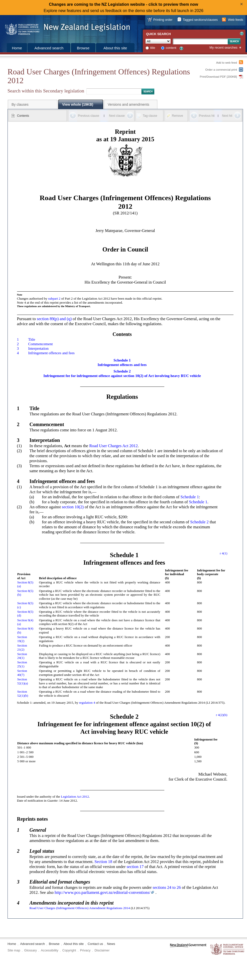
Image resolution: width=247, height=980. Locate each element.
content (171, 48)
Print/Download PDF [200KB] (219, 77)
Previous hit (207, 116)
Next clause (117, 116)
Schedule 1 (122, 360)
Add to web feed (227, 63)
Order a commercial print (221, 70)
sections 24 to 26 (167, 887)
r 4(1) (224, 553)
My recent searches (223, 48)
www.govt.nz (188, 949)
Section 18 (103, 862)
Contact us (95, 944)
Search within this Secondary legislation (46, 91)
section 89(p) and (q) (54, 319)
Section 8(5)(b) (25, 593)
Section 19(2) (22, 639)
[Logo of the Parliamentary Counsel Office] (65, 28)
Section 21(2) (22, 647)
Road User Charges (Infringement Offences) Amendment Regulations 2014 (80, 908)
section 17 (135, 867)
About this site (115, 48)
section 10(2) (73, 507)
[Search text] (200, 41)
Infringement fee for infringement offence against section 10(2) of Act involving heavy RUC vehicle (122, 376)
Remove (177, 116)
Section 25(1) (22, 664)
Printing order (163, 20)
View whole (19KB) (78, 104)
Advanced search (49, 48)
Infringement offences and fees (51, 353)
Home (17, 48)
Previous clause (89, 116)
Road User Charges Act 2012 (113, 446)
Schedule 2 (122, 371)
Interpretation (38, 348)
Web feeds (236, 20)
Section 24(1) (22, 656)
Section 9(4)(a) (25, 622)
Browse (83, 48)
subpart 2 (54, 298)
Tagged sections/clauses (200, 20)
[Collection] (158, 41)
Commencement (40, 344)
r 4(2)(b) (222, 715)
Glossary (31, 950)
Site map (14, 950)
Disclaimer (102, 950)
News (111, 944)
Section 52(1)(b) (23, 694)
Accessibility (50, 950)
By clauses (20, 104)
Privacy (85, 950)
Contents (23, 116)
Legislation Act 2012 (75, 797)
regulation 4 (87, 703)
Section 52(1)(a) (23, 681)
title (153, 48)
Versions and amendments (129, 104)
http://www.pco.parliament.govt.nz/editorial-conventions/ (102, 892)
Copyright (69, 950)
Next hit (227, 116)
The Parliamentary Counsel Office (228, 949)
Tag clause (150, 116)
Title (32, 339)
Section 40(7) (22, 673)
